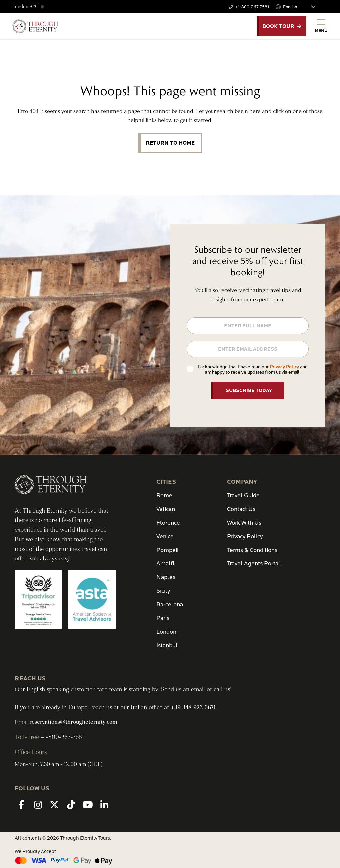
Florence (168, 523)
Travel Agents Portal (254, 564)
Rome (164, 496)
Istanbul (167, 645)
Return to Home (170, 143)
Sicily (163, 591)
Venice (165, 536)
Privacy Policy (284, 367)
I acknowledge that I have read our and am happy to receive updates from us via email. (253, 370)
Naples (166, 577)
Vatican (166, 509)
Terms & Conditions (252, 550)
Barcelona (170, 605)
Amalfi (165, 564)
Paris (163, 618)
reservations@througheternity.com (73, 722)
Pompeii (167, 550)
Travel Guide (243, 496)
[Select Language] (302, 7)
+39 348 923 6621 (193, 708)
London (166, 632)
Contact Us (241, 509)
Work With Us (244, 523)
